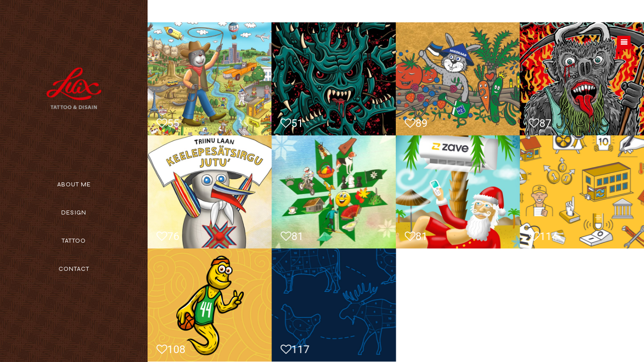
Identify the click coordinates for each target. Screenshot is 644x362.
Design (74, 213)
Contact (74, 269)
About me (74, 184)
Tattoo (74, 241)
